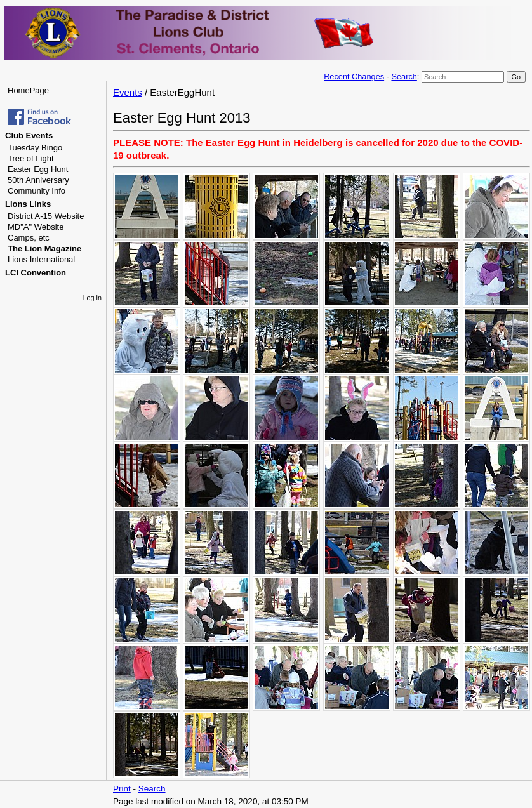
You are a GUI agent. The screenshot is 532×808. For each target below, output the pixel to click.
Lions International (41, 259)
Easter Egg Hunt (38, 169)
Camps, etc (29, 238)
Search (404, 76)
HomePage (28, 90)
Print (122, 789)
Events (128, 92)
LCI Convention (36, 273)
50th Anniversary (38, 180)
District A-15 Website (46, 216)
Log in (92, 298)
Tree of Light (31, 158)
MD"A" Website (36, 227)
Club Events (29, 136)
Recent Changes (354, 76)
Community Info (37, 191)
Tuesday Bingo (35, 148)
